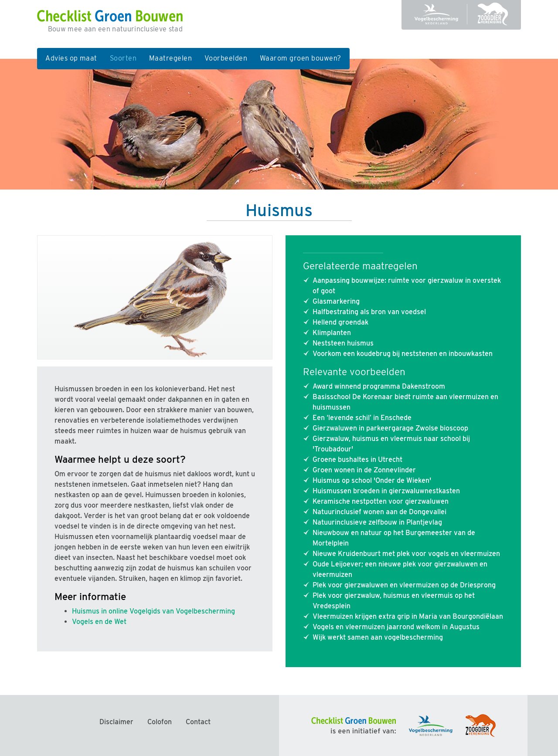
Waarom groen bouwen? (301, 58)
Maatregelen (170, 58)
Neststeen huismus (343, 343)
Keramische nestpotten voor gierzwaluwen (381, 501)
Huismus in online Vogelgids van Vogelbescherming (153, 611)
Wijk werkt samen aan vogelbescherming (378, 637)
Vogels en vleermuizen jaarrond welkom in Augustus (396, 627)
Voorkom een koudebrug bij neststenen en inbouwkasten (403, 354)
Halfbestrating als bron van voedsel (369, 312)
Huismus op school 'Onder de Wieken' (372, 480)
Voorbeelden (226, 58)
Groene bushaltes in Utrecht (357, 459)
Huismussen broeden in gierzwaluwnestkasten (386, 491)
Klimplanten (332, 333)
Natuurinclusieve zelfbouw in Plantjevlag (377, 522)
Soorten (126, 58)
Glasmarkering (336, 301)
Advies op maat (71, 58)
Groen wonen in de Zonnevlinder (364, 470)
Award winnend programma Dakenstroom (379, 386)
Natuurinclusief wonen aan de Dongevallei (379, 512)
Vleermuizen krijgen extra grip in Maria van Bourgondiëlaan (408, 616)
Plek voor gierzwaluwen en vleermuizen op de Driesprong (404, 585)
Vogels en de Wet (99, 622)
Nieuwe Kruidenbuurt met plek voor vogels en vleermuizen (406, 554)
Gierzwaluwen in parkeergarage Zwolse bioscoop (390, 428)
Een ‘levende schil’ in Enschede (362, 418)
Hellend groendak (340, 322)
